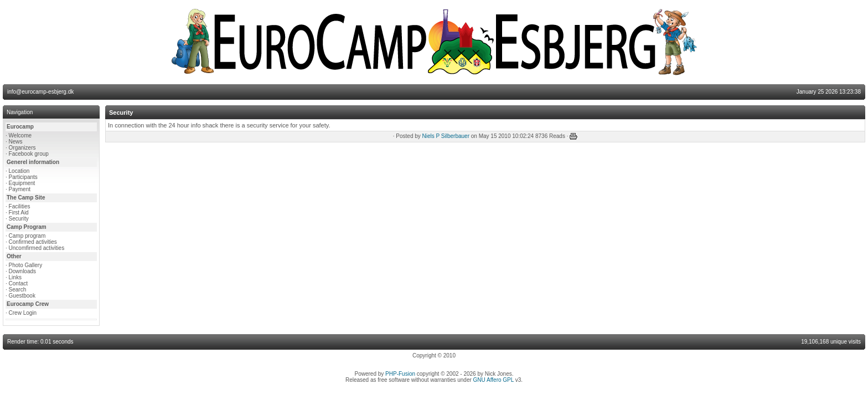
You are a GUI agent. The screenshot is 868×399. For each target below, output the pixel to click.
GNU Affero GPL (494, 380)
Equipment (22, 183)
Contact (18, 283)
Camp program (27, 236)
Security (19, 219)
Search (18, 290)
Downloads (22, 271)
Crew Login (23, 313)
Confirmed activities (33, 242)
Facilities (20, 206)
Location (19, 171)
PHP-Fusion (400, 374)
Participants (23, 177)
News (16, 142)
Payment (20, 189)
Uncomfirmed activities (37, 248)
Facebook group (29, 154)
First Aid (19, 213)
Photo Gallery (26, 265)
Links (15, 277)
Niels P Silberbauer (446, 136)
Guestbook (22, 296)
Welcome (20, 135)
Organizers (22, 148)
